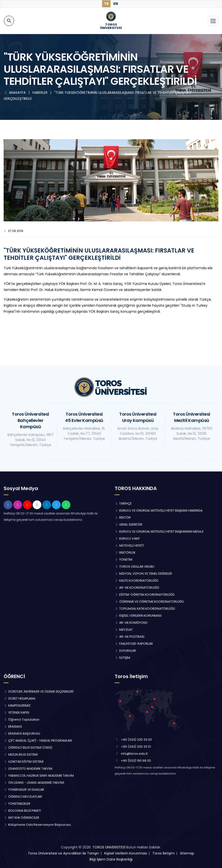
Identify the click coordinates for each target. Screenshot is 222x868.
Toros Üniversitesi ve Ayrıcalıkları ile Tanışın (63, 853)
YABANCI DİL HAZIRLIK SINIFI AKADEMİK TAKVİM (39, 776)
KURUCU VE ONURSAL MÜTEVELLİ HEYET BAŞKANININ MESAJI (159, 532)
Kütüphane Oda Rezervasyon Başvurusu (37, 825)
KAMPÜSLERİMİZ (17, 705)
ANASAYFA (15, 93)
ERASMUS (13, 727)
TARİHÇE (123, 503)
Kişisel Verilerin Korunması (126, 853)
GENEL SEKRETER (128, 524)
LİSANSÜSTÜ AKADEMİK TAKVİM (28, 769)
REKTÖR (123, 517)
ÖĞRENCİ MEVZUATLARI (23, 797)
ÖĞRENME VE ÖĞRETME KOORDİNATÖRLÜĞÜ (149, 602)
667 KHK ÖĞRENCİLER (21, 818)
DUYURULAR (125, 651)
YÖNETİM (123, 560)
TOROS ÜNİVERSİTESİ (109, 847)
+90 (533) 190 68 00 (136, 761)
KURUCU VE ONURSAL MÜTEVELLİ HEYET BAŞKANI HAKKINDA (159, 510)
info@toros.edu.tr (134, 754)
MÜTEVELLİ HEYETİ (129, 546)
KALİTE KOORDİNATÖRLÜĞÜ (137, 581)
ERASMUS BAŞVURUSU (22, 734)
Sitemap (187, 853)
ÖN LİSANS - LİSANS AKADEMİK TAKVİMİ (34, 783)
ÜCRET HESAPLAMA (19, 698)
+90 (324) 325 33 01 (136, 747)
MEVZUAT (124, 630)
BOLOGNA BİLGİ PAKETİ (22, 811)
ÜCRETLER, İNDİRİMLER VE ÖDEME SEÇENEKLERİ (39, 691)
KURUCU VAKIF (127, 539)
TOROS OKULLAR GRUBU (134, 567)
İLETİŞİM (122, 658)
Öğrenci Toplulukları (22, 720)
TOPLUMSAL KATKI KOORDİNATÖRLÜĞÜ (145, 609)
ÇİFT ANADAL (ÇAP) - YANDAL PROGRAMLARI (38, 741)
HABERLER (40, 93)
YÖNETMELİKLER (17, 804)
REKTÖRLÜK (125, 553)
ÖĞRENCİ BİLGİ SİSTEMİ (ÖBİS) (28, 748)
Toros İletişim (163, 853)
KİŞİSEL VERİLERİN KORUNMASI (138, 616)
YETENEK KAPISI (16, 712)
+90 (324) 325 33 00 (136, 740)
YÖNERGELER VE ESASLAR (24, 790)
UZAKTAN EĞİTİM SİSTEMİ (24, 762)
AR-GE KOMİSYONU (131, 623)
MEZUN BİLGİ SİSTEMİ (21, 755)
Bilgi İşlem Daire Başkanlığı (111, 859)
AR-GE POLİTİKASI (129, 637)
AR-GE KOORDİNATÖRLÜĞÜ (137, 588)
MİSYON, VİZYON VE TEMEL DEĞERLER (143, 574)
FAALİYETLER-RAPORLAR (134, 644)
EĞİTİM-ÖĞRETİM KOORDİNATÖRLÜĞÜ (145, 595)
